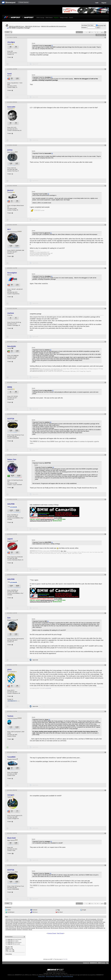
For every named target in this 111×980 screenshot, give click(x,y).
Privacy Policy (42, 976)
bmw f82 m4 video (94, 923)
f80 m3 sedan (67, 926)
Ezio (9, 618)
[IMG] (7, 950)
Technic (10, 716)
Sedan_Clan (12, 459)
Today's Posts (64, 18)
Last (102, 32)
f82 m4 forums (55, 928)
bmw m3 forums (48, 925)
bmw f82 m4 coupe (75, 923)
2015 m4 (30, 922)
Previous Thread (52, 933)
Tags (7, 917)
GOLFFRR (11, 504)
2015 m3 (8, 922)
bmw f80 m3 (90, 922)
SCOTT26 (11, 419)
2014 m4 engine (26, 920)
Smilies (7, 948)
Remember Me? (101, 26)
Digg (59, 910)
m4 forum (19, 929)
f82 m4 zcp (62, 928)
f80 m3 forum (51, 926)
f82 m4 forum (47, 928)
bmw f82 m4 (66, 923)
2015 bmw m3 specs (79, 920)
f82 (77, 926)
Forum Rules (9, 954)
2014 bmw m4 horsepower (45, 919)
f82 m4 (19, 928)
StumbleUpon (11, 912)
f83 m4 (71, 928)
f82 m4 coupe (39, 928)
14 (98, 32)
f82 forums (93, 926)
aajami (10, 539)
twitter (9, 910)
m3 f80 (86, 928)
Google (84, 910)
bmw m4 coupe (80, 925)
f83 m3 (67, 928)
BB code (8, 947)
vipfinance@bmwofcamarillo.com (40, 521)
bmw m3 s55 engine (65, 925)
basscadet (11, 107)
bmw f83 (101, 923)
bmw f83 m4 (16, 925)
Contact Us (86, 963)
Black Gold (11, 838)
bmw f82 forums (31, 923)
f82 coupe (81, 926)
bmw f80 (67, 922)
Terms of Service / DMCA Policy (54, 976)
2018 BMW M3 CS (12, 701)
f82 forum (87, 926)
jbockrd (10, 190)
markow (11, 313)
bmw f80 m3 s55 (98, 922)
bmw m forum (23, 925)
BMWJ (10, 387)
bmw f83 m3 (9, 925)
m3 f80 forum (91, 928)
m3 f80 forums (99, 928)
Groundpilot (12, 273)
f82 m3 (98, 926)
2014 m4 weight (61, 920)
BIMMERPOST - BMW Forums (98, 963)
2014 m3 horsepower (91, 919)
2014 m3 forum (81, 919)
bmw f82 (15, 923)
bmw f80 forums (82, 922)
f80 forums (25, 926)
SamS (9, 74)
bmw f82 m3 (39, 923)
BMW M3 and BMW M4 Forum (16, 26)
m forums (81, 928)
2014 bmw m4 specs (58, 919)
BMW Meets (49, 18)
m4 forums (25, 929)
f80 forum (19, 926)
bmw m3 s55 (56, 925)
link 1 (62, 551)
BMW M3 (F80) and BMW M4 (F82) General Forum (54, 26)
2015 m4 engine (36, 922)
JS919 (9, 670)
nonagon (11, 795)
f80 (15, 926)
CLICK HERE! (58, 518)
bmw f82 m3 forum (58, 923)
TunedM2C (11, 757)
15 (13, 853)
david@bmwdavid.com (47, 519)
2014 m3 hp (100, 919)
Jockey (10, 150)
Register (104, 3)
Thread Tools (100, 35)
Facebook (35, 910)
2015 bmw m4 (88, 920)
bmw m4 (73, 925)
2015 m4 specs (51, 922)
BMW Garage (40, 18)
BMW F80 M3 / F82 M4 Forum (33, 26)
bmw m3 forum (39, 925)
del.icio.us (35, 912)
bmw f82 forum (22, 923)
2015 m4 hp (44, 922)
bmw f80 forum (73, 922)
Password (84, 27)
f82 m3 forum (13, 928)
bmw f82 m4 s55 (84, 923)
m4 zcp (30, 929)
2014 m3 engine (73, 919)
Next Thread (60, 933)
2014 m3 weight (18, 920)
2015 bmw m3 (69, 920)
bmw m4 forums (10, 926)
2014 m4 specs (53, 920)
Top (107, 963)
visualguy (11, 42)
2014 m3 (66, 919)
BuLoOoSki (12, 346)
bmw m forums (31, 925)
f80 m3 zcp (73, 926)
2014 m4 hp (45, 920)
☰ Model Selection (24, 2)
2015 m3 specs (23, 922)
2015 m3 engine (15, 922)
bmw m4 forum (100, 925)
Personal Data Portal (68, 976)
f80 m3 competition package (40, 926)
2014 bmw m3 (9, 919)
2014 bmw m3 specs (33, 919)
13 (13, 256)
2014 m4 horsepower (36, 920)
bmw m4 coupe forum (90, 925)
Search (71, 18)
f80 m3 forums (59, 926)
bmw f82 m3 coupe (47, 923)
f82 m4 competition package (28, 928)
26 (13, 488)
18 (13, 739)
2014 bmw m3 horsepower (20, 919)
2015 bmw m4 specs (97, 920)
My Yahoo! (60, 912)
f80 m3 (30, 926)
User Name (84, 25)
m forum (76, 928)
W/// (9, 229)
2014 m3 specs (9, 920)
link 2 (65, 551)
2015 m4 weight (60, 922)
